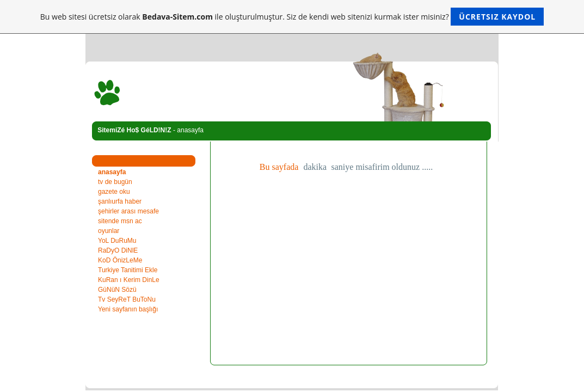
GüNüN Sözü (117, 290)
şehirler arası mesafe (128, 211)
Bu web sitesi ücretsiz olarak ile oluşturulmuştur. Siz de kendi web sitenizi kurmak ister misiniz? (292, 17)
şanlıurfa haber (120, 201)
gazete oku (114, 192)
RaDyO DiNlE (118, 250)
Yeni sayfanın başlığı (128, 309)
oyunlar (109, 231)
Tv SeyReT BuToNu (127, 299)
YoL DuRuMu (117, 241)
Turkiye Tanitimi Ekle (128, 270)
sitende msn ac (120, 221)
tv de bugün (115, 182)
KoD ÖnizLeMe (120, 260)
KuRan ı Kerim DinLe (129, 280)
